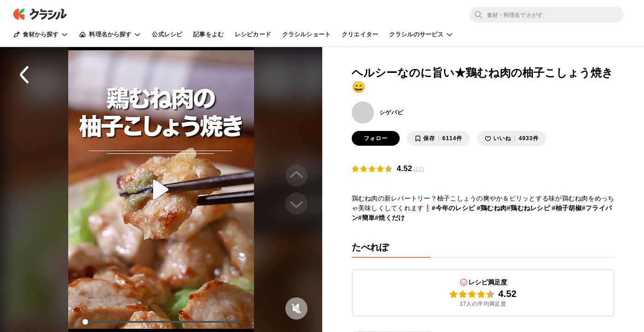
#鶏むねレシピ (528, 208)
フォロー (376, 138)
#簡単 (367, 218)
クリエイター (360, 34)
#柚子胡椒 (567, 208)
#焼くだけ (390, 218)
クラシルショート (306, 34)
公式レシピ (167, 34)
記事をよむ (208, 34)
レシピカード (253, 34)
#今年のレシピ (454, 208)
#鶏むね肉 (492, 208)
